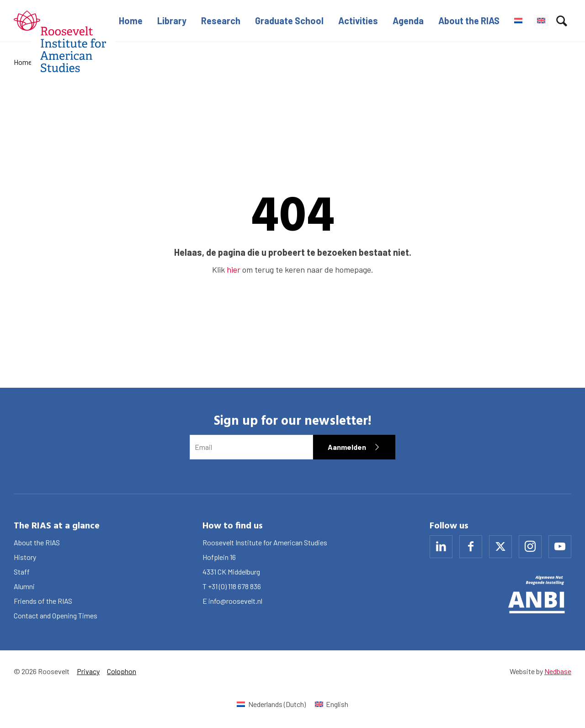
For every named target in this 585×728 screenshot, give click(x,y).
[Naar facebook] (471, 547)
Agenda (408, 21)
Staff (22, 572)
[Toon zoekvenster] (562, 21)
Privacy (88, 671)
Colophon (122, 671)
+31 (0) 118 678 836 (234, 586)
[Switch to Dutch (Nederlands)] (271, 704)
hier (234, 269)
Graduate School (289, 21)
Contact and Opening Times (56, 615)
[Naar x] (500, 547)
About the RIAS (469, 21)
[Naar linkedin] (441, 547)
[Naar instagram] (530, 547)
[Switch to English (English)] (332, 704)
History (25, 557)
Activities (358, 21)
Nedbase (558, 671)
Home (131, 21)
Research (221, 21)
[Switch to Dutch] (518, 21)
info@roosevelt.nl (235, 601)
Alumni (24, 586)
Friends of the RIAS (43, 601)
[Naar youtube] (560, 547)
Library (172, 21)
